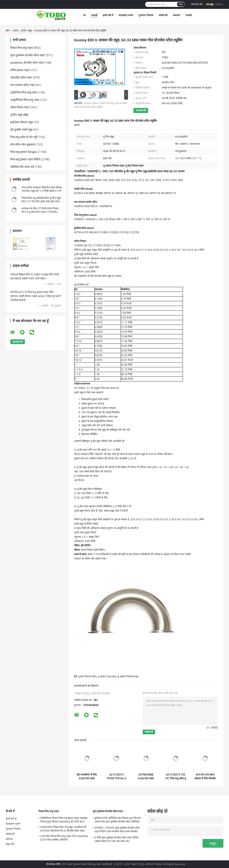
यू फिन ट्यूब (26, 30)
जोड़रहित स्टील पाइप (21, 78)
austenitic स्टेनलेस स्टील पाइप (27, 63)
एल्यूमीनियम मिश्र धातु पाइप (25, 100)
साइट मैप (10, 844)
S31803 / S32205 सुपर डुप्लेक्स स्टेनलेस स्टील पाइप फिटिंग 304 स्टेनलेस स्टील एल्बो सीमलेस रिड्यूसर (117, 830)
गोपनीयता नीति (53, 864)
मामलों (189, 15)
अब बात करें (197, 4)
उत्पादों (94, 15)
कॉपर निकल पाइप (20, 107)
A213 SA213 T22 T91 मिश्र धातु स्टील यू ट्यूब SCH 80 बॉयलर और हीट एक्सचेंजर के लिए (176, 777)
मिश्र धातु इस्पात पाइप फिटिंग (25, 159)
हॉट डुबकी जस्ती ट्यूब (21, 130)
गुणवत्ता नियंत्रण (146, 15)
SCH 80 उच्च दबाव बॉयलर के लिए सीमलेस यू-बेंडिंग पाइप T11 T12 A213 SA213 (205, 777)
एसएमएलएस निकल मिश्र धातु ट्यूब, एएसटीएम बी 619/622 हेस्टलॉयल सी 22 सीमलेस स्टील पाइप (63, 829)
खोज (181, 4)
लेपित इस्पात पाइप (20, 70)
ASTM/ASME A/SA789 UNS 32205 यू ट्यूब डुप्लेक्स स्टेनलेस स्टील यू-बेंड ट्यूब (146, 777)
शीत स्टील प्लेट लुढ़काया (23, 144)
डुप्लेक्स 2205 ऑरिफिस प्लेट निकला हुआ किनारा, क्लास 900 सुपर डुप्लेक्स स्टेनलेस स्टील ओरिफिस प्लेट (118, 820)
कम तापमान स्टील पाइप (23, 85)
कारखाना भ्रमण (126, 15)
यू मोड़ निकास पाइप (87, 676)
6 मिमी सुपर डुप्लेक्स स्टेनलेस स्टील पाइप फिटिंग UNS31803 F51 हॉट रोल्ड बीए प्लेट (117, 839)
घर (84, 15)
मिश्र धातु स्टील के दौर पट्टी (24, 137)
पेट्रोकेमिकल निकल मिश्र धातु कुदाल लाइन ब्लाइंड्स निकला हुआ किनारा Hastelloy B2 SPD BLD (64, 820)
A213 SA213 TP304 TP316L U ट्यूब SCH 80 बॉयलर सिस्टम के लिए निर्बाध (116, 777)
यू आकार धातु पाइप (107, 676)
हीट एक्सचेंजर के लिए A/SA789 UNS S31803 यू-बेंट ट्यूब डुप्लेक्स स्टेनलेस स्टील (87, 777)
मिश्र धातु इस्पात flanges (24, 152)
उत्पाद (15, 30)
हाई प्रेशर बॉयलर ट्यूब (22, 122)
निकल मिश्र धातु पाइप (22, 48)
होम (8, 30)
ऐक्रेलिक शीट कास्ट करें (22, 167)
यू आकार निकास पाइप (128, 676)
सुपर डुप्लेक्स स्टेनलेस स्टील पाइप (28, 55)
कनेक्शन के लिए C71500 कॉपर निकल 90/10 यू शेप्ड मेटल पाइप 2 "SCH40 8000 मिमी (40, 212)
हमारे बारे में (108, 15)
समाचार (177, 15)
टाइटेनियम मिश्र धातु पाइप (24, 92)
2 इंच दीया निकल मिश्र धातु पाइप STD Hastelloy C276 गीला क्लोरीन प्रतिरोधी (64, 838)
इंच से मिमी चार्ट (81, 285)
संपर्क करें (163, 15)
